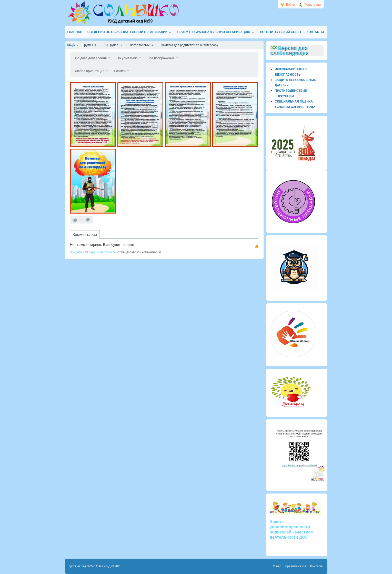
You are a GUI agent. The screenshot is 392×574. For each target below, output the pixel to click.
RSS (256, 246)
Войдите (76, 252)
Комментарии (85, 234)
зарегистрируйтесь (102, 252)
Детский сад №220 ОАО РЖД (90, 566)
